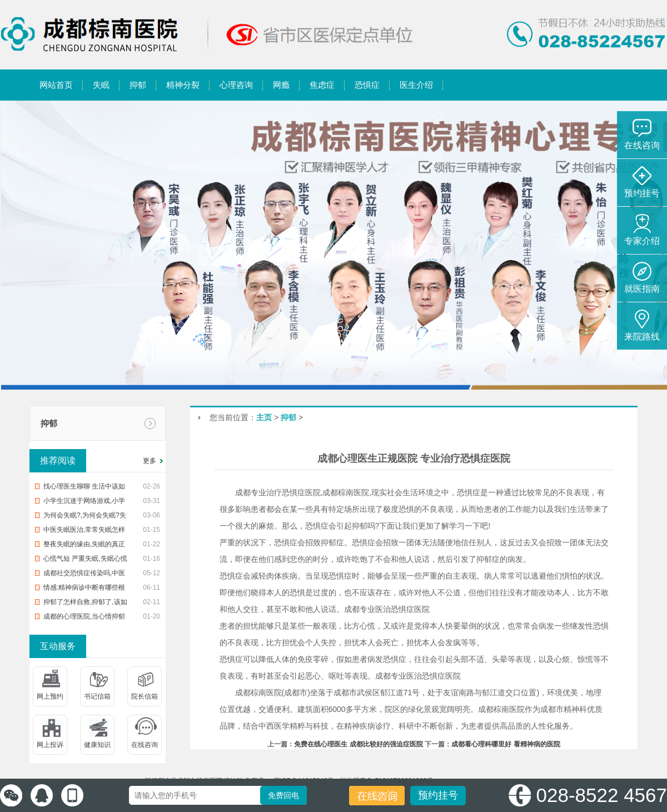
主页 (264, 417)
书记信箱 (97, 696)
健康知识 (97, 745)
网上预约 (50, 696)
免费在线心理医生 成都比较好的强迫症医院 (358, 744)
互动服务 (58, 646)
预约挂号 (438, 795)
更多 (150, 461)
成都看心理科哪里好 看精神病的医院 (506, 744)
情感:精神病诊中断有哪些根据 (84, 589)
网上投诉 (50, 745)
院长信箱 (145, 696)
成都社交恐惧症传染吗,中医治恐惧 (84, 575)
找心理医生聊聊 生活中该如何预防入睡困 (84, 488)
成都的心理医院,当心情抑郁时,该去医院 (84, 618)
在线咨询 (145, 745)
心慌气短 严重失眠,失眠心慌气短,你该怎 (85, 560)
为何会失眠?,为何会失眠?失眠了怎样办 (85, 517)
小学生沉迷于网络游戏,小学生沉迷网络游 (84, 502)
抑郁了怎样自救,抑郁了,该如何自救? (85, 604)
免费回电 (283, 795)
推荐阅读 (58, 460)
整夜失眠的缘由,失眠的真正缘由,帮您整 (84, 546)
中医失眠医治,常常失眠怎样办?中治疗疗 (84, 531)
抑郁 (49, 423)
